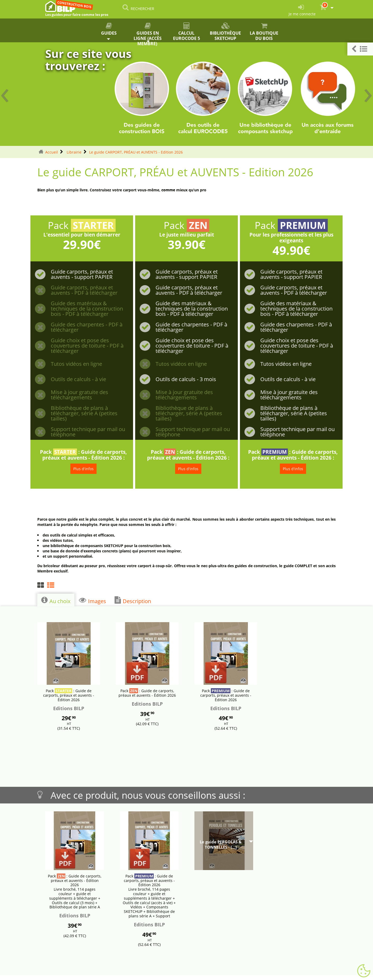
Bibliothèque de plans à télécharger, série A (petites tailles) (84, 413)
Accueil (52, 152)
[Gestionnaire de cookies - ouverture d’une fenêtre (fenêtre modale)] (364, 971)
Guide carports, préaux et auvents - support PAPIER (82, 274)
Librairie (74, 152)
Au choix (56, 600)
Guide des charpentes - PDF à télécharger (87, 327)
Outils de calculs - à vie (78, 379)
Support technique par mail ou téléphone (88, 432)
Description (133, 600)
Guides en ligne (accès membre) (148, 32)
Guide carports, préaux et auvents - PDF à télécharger (84, 290)
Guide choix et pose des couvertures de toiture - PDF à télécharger (87, 346)
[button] (360, 49)
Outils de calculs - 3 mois (186, 379)
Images (92, 600)
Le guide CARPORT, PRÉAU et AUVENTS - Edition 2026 (136, 152)
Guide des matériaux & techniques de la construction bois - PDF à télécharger (87, 309)
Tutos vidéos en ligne (76, 364)
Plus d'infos (83, 469)
